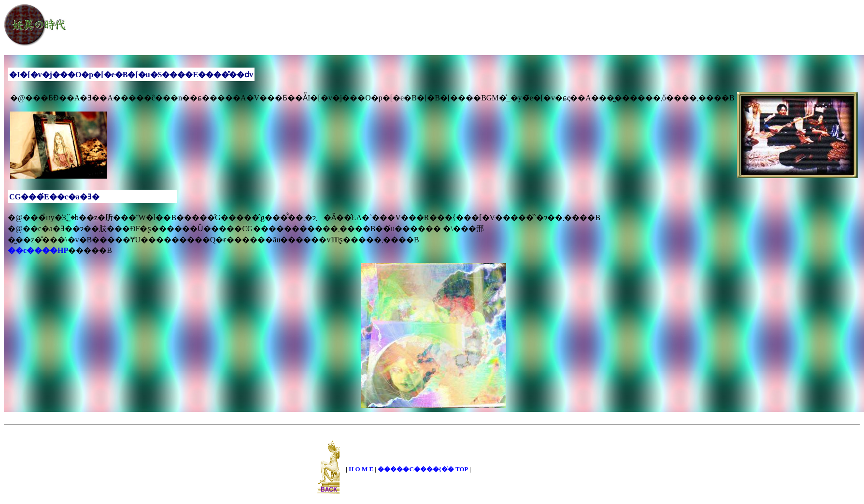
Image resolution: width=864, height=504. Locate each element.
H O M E (361, 469)
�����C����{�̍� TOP (423, 469)
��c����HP (38, 250)
